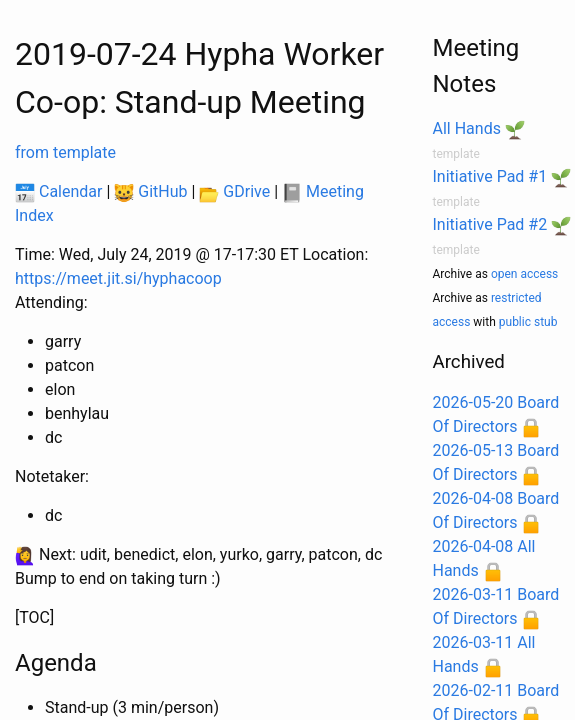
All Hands (467, 128)
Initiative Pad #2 (490, 224)
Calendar (58, 191)
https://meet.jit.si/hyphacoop (118, 278)
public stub (528, 322)
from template (65, 152)
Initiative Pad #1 (490, 176)
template (456, 154)
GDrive (234, 191)
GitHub (150, 191)
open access (524, 274)
